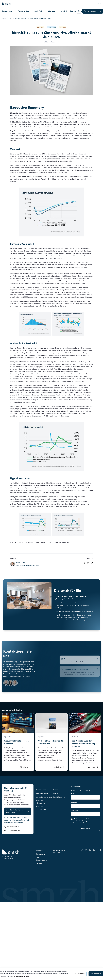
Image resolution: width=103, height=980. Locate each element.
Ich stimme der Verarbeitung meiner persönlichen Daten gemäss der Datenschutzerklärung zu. (85, 821)
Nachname (75, 810)
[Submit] (85, 828)
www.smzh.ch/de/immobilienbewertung (70, 620)
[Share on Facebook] (85, 563)
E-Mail (73, 794)
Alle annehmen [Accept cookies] (96, 974)
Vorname (74, 802)
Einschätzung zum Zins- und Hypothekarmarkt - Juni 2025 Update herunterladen (39, 542)
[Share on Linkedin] (88, 563)
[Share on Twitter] (92, 563)
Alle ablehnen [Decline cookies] (80, 974)
